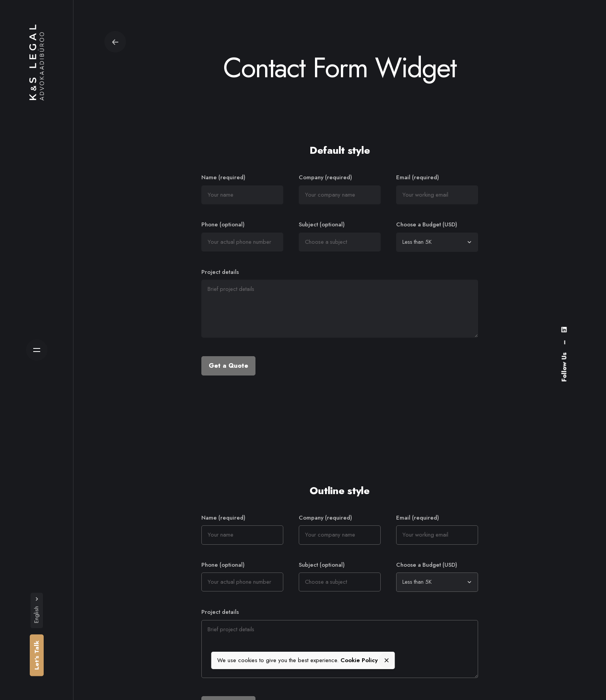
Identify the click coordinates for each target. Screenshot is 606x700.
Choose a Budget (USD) (437, 236)
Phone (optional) (242, 236)
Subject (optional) (340, 236)
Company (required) (340, 189)
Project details (340, 304)
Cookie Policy (359, 661)
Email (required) (437, 189)
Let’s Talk (37, 655)
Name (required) (242, 189)
